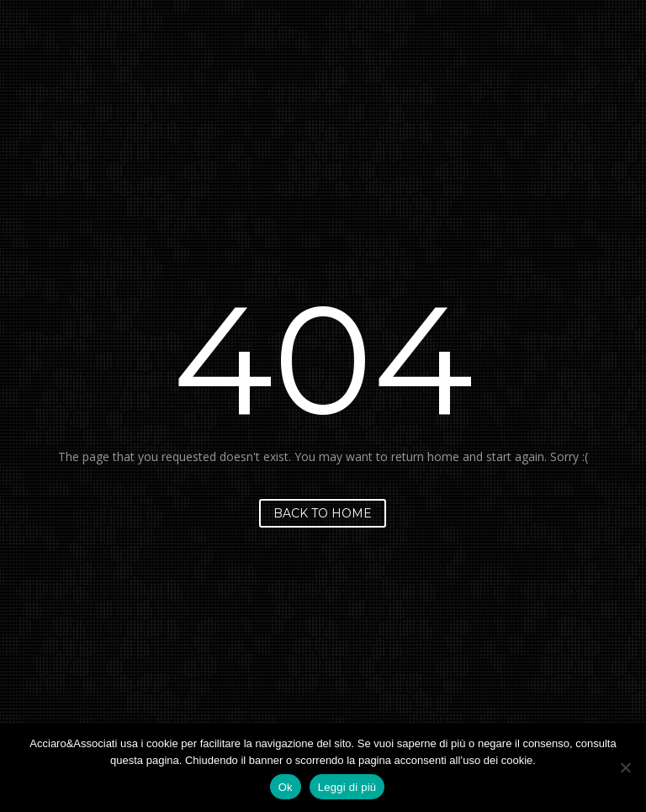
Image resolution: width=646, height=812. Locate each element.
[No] (625, 767)
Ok (286, 787)
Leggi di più (347, 787)
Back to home (323, 513)
